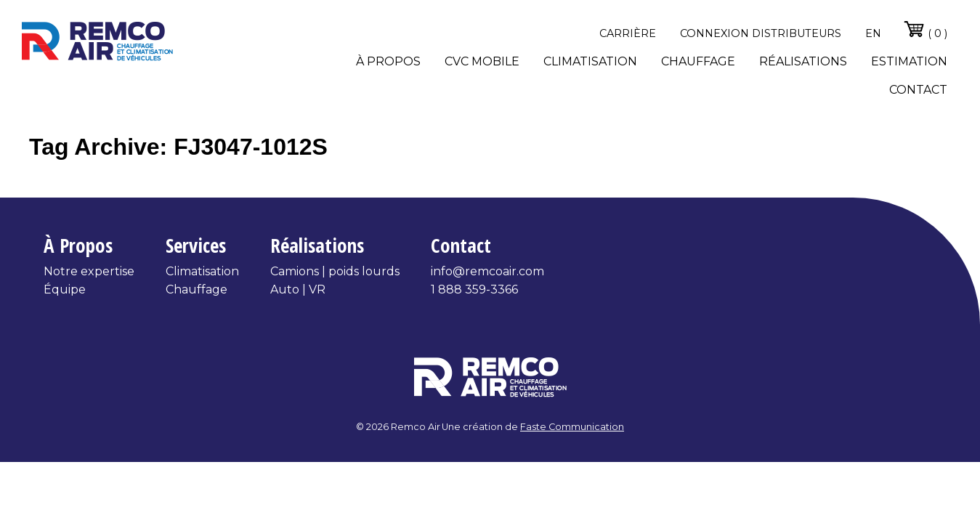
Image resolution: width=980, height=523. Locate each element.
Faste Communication (572, 427)
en (873, 33)
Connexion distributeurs (761, 33)
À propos (388, 61)
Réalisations (803, 61)
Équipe (65, 289)
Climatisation (590, 61)
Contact (918, 90)
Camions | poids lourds (335, 271)
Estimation (909, 61)
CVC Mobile (482, 61)
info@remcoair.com (487, 271)
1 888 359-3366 (474, 289)
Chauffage (698, 61)
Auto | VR (298, 289)
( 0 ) (925, 29)
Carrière (628, 33)
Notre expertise (89, 271)
